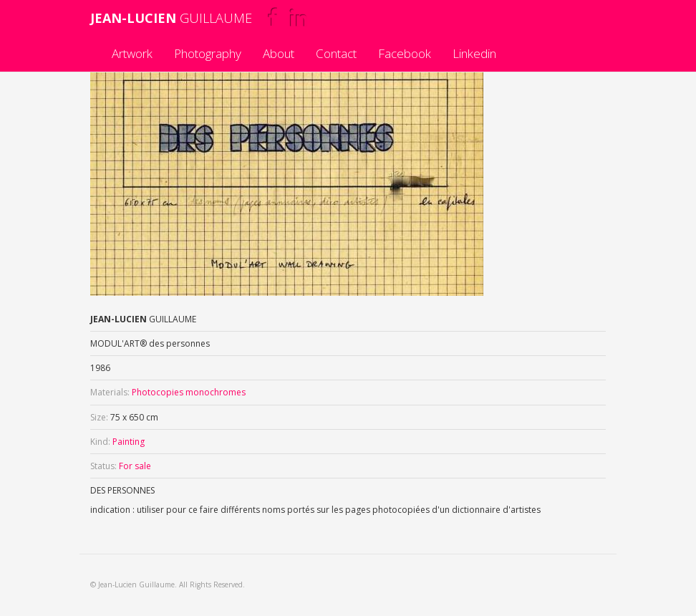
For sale (135, 466)
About (279, 53)
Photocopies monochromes (189, 392)
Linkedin (474, 53)
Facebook (405, 53)
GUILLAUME (171, 18)
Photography (208, 53)
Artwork (132, 53)
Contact (336, 53)
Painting (129, 442)
